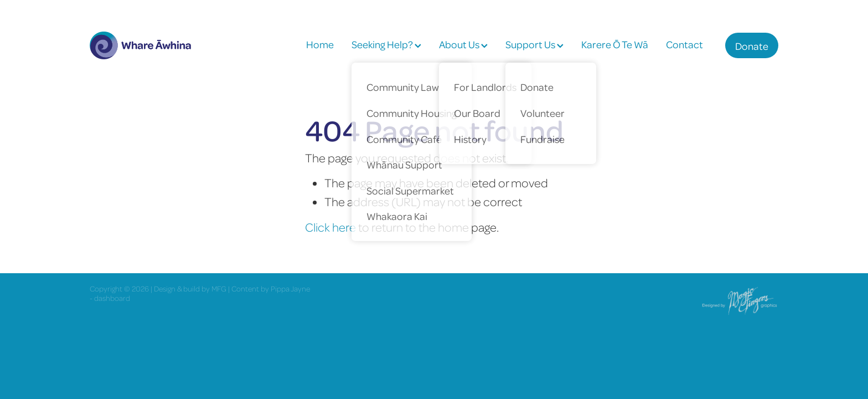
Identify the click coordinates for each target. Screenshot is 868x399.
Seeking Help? (386, 44)
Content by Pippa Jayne (271, 288)
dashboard (112, 298)
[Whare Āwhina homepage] (159, 45)
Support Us (534, 44)
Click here (330, 227)
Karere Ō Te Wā (615, 44)
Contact (684, 44)
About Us (463, 44)
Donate (752, 46)
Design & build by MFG (190, 288)
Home (320, 44)
